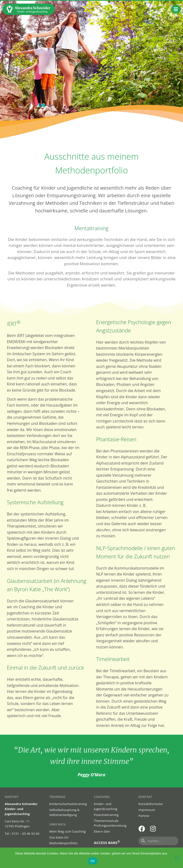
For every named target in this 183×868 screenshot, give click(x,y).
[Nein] (177, 858)
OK (93, 861)
